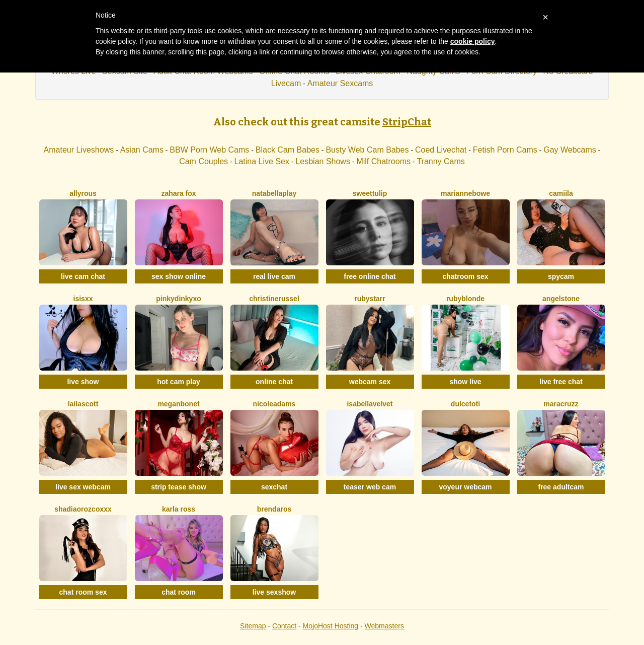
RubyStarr (370, 299)
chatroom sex (465, 276)
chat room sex (83, 592)
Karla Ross (179, 509)
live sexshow (274, 592)
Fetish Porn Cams (505, 150)
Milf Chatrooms (383, 161)
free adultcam (561, 487)
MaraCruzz (561, 404)
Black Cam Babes (288, 150)
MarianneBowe (465, 193)
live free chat (561, 382)
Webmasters (384, 626)
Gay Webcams (570, 150)
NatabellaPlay (274, 193)
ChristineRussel (274, 299)
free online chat (370, 276)
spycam (561, 276)
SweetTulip (370, 193)
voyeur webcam (465, 487)
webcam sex (370, 382)
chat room (179, 592)
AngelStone (561, 299)
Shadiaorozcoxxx (83, 509)
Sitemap (253, 626)
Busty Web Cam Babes (367, 150)
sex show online (179, 276)
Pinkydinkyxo (178, 299)
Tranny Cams (440, 161)
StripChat (407, 122)
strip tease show (179, 487)
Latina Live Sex (262, 161)
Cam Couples (204, 161)
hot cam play (179, 382)
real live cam (274, 276)
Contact (284, 626)
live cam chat (83, 276)
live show (83, 382)
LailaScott (83, 404)
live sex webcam (83, 487)
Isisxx (83, 299)
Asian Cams (142, 150)
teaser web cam (370, 487)
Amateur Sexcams (340, 83)
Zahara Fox (178, 193)
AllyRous (83, 193)
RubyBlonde (465, 299)
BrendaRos (274, 509)
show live (465, 382)
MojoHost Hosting (331, 626)
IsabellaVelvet (370, 404)
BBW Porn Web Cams (209, 150)
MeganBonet (178, 404)
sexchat (274, 487)
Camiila (561, 193)
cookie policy (473, 41)
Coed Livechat (441, 150)
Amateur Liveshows (79, 150)
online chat (274, 382)
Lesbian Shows (323, 161)
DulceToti (465, 404)
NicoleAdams (274, 404)
